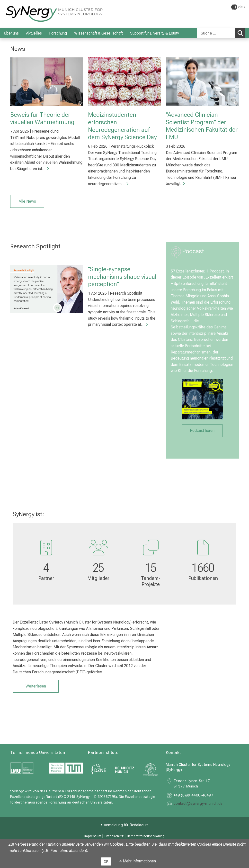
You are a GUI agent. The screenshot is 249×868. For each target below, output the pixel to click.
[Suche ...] (216, 33)
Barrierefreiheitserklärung (146, 836)
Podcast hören (202, 430)
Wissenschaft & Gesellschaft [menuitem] (98, 33)
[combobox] (221, 33)
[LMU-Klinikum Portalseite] (33, 14)
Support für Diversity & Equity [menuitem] (155, 33)
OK (106, 861)
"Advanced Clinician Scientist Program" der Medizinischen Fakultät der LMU (202, 126)
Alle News (27, 201)
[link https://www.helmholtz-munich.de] (125, 769)
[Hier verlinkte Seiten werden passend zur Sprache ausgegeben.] (238, 7)
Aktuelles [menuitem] (34, 33)
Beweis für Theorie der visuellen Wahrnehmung (42, 118)
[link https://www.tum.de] (66, 768)
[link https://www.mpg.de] (150, 769)
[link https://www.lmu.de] (27, 768)
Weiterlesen (36, 686)
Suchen (241, 33)
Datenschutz (114, 836)
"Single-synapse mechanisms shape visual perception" (122, 276)
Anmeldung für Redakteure (126, 825)
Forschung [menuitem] (58, 33)
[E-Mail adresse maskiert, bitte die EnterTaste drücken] (198, 804)
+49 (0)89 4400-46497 (193, 795)
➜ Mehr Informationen (137, 861)
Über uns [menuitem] (11, 33)
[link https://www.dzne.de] (99, 769)
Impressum (93, 836)
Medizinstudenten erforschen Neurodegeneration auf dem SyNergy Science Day (122, 126)
